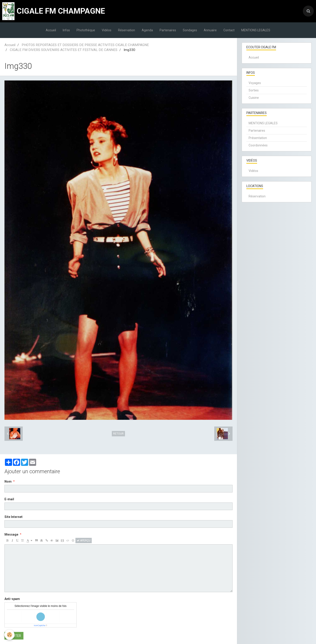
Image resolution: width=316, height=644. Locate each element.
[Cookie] (9, 635)
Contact (229, 30)
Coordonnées (258, 145)
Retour (118, 434)
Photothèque (86, 30)
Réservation (127, 30)
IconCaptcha (40, 625)
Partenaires (168, 30)
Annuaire (210, 30)
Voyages (255, 83)
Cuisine (254, 98)
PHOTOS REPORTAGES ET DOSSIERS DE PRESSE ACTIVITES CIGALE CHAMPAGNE (85, 45)
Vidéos (107, 30)
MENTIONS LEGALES (256, 30)
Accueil (51, 30)
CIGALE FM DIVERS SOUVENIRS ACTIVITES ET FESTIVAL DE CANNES (64, 50)
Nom (8, 481)
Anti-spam (12, 599)
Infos (66, 30)
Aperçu (84, 541)
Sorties (254, 90)
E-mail (9, 499)
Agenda (147, 30)
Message (11, 534)
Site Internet (14, 517)
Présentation (258, 138)
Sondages (190, 30)
